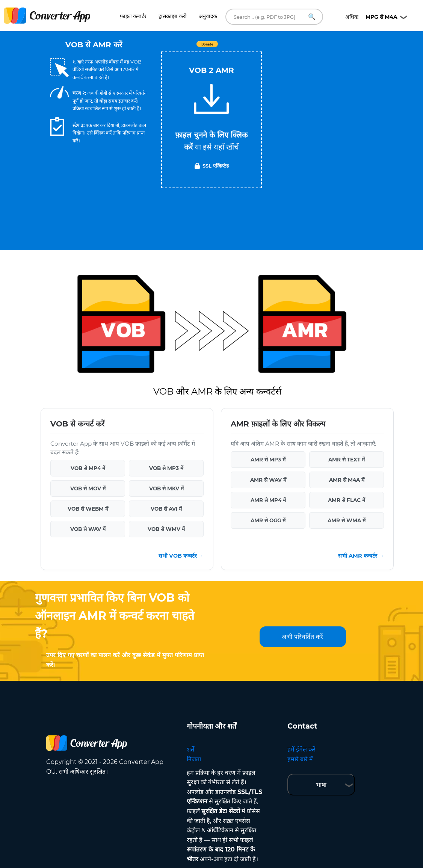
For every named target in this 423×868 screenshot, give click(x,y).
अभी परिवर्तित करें (303, 637)
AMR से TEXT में (347, 460)
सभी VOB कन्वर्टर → (181, 556)
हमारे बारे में (300, 759)
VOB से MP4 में (88, 468)
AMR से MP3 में (268, 460)
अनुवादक (208, 16)
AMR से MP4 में (268, 500)
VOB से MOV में (88, 488)
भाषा (321, 785)
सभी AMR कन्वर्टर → (361, 556)
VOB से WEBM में (88, 509)
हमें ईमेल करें (301, 749)
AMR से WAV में (268, 480)
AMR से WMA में (347, 520)
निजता (194, 759)
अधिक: (371, 17)
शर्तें (190, 749)
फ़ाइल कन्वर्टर (133, 16)
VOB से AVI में (166, 509)
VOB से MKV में (166, 488)
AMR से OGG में (268, 520)
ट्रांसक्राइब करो (173, 16)
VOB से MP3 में (166, 468)
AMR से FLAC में (347, 500)
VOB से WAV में (88, 529)
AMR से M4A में (347, 480)
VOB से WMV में (166, 529)
